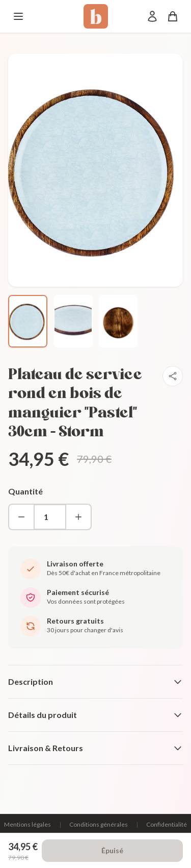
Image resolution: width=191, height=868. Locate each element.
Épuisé (112, 850)
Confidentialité (167, 824)
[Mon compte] (152, 16)
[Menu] (18, 16)
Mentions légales (28, 824)
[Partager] (173, 376)
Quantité (25, 491)
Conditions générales (99, 824)
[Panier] (173, 16)
